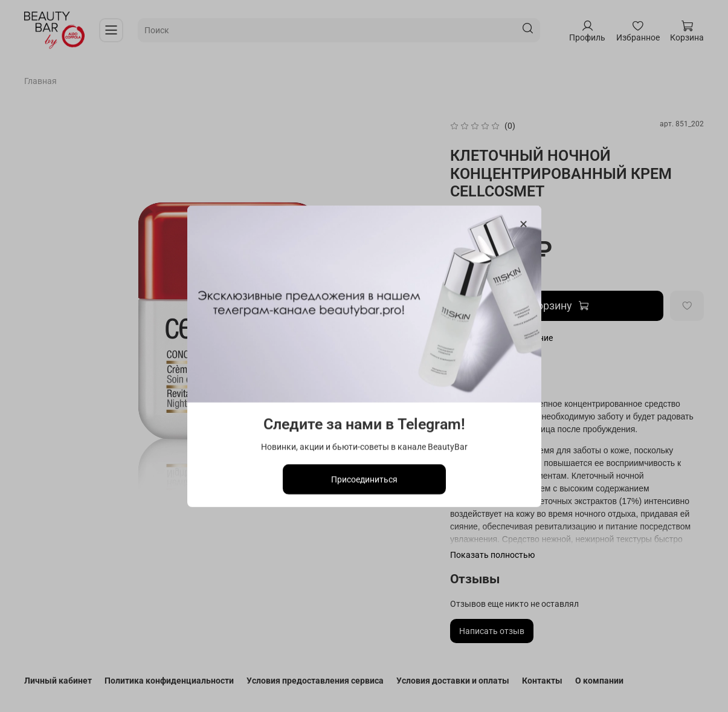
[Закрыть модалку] (523, 225)
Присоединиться (364, 479)
